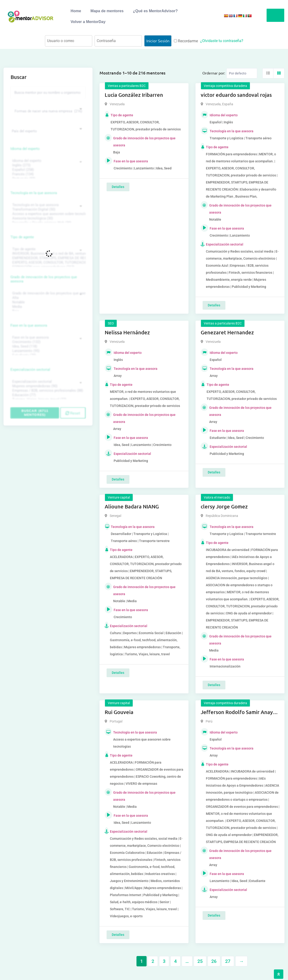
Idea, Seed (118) (47, 346)
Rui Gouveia (119, 712)
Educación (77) (47, 395)
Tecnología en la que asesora (34, 193)
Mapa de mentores (107, 11)
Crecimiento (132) (47, 342)
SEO (111, 323)
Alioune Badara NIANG (132, 506)
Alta (47, 298)
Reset (73, 413)
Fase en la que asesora (29, 325)
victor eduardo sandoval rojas (236, 95)
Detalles (118, 187)
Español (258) (47, 170)
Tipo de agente (22, 237)
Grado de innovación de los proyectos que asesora (44, 279)
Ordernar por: (214, 73)
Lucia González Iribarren (134, 95)
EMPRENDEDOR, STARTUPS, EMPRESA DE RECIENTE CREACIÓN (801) (47, 258)
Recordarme (186, 41)
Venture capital (119, 497)
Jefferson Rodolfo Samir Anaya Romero (238, 712)
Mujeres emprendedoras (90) (47, 386)
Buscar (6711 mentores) (35, 413)
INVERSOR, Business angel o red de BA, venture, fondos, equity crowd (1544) (47, 254)
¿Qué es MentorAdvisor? (155, 11)
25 (200, 961)
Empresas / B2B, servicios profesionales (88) (47, 391)
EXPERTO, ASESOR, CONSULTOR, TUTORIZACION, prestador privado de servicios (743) (47, 263)
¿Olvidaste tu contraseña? (222, 41)
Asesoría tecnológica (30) (47, 218)
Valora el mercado (217, 497)
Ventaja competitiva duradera (225, 86)
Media (47, 307)
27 (228, 961)
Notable (47, 302)
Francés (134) (47, 174)
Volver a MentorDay (88, 22)
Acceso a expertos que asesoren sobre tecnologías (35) (47, 214)
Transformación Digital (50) (47, 209)
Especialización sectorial (30, 370)
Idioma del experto (25, 149)
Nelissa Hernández (127, 332)
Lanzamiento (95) (47, 351)
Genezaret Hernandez (227, 332)
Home (76, 11)
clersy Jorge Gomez (224, 506)
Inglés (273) (47, 165)
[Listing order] (242, 73)
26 (214, 961)
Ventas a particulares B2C (127, 86)
